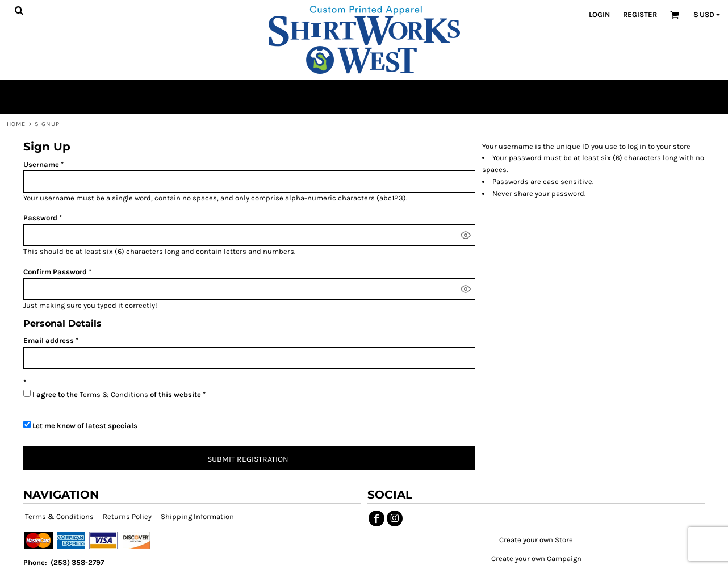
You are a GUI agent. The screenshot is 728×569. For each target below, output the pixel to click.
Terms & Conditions (114, 394)
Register (640, 14)
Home (16, 124)
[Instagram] (395, 518)
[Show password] (466, 235)
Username (41, 164)
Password (40, 218)
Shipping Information (197, 516)
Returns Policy (127, 516)
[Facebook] (376, 518)
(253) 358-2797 (77, 562)
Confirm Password (55, 272)
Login (599, 14)
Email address (49, 340)
